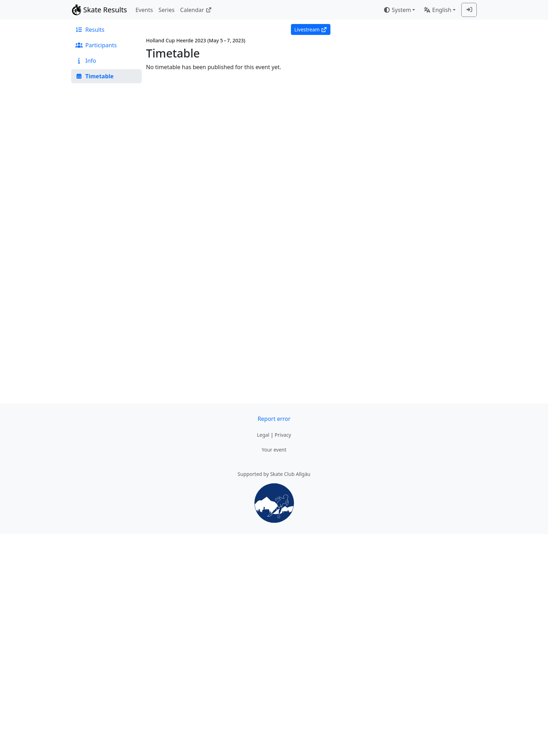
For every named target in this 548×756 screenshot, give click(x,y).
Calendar (196, 10)
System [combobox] (397, 10)
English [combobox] (437, 10)
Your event (274, 450)
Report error (274, 419)
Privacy (283, 435)
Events (144, 10)
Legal (263, 435)
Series (167, 10)
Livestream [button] (310, 29)
